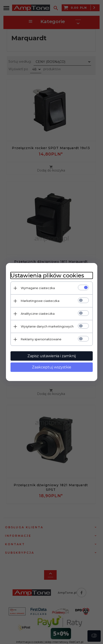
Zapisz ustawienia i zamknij (52, 356)
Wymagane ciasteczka (38, 288)
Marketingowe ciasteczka (40, 301)
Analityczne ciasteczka (38, 314)
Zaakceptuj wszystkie (52, 367)
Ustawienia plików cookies (47, 275)
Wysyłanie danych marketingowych (47, 326)
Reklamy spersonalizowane (41, 339)
